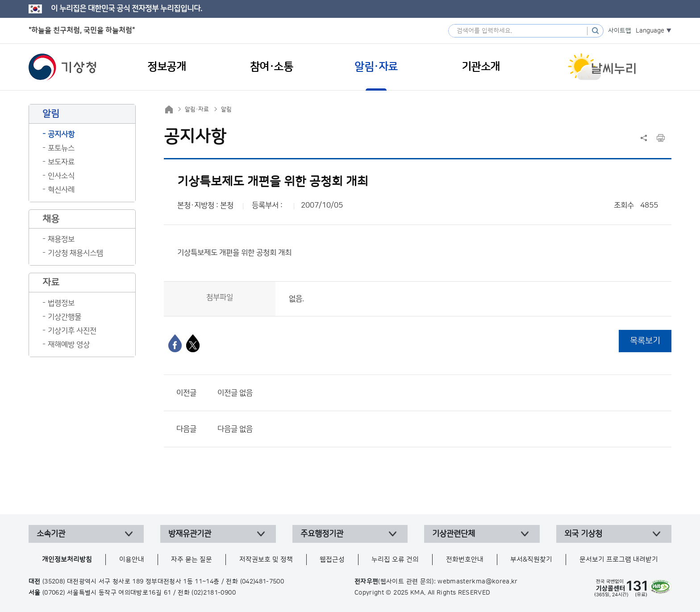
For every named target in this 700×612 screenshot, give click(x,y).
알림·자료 (197, 109)
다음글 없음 (235, 429)
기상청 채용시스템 (75, 253)
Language (650, 31)
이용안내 (132, 560)
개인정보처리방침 (67, 560)
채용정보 (61, 239)
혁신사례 (61, 190)
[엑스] (193, 343)
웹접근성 (332, 560)
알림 (226, 109)
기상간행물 (65, 317)
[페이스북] (175, 343)
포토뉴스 (61, 148)
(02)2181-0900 (214, 593)
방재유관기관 (190, 534)
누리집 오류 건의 (395, 560)
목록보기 (645, 341)
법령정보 (61, 303)
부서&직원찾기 (531, 560)
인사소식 (61, 176)
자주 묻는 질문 (192, 560)
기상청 (62, 67)
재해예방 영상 (69, 345)
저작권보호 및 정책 (266, 560)
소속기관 (51, 534)
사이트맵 (620, 31)
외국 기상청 (583, 534)
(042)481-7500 (262, 582)
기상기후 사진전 (72, 331)
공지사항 (61, 134)
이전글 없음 (235, 393)
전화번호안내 (465, 560)
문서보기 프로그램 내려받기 (619, 560)
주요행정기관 (322, 534)
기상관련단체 (454, 534)
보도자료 (61, 162)
